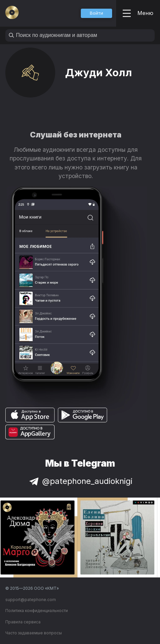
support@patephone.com (31, 600)
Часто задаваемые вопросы (34, 633)
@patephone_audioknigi (80, 481)
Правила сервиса (23, 622)
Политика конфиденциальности (37, 611)
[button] (96, 13)
